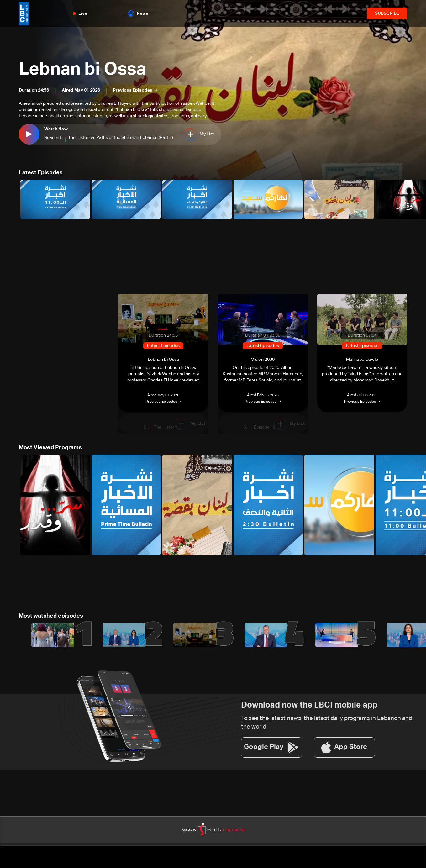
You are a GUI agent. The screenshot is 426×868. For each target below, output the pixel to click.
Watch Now (56, 129)
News (138, 13)
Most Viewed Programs (50, 448)
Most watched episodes (51, 616)
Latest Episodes (41, 173)
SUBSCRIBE (387, 13)
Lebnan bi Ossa (82, 70)
